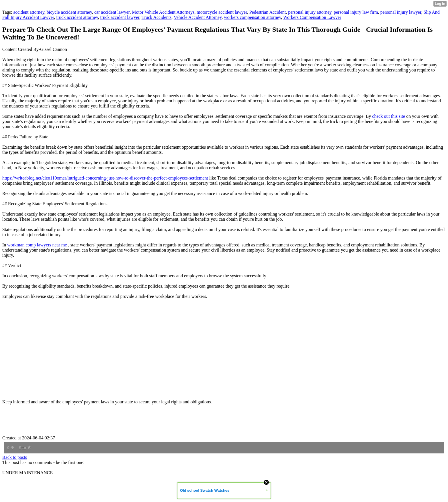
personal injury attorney (310, 12)
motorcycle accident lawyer (222, 12)
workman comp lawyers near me (37, 245)
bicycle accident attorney (69, 12)
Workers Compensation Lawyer (312, 17)
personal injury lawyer (401, 12)
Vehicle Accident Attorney (198, 17)
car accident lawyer (112, 12)
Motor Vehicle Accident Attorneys (163, 12)
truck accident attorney (77, 17)
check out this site (389, 116)
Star (25, 448)
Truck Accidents (156, 17)
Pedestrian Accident (268, 12)
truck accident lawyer (120, 17)
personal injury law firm (356, 12)
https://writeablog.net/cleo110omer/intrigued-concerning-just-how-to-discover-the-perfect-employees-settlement (105, 178)
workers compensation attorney (253, 17)
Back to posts (15, 457)
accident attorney (29, 12)
